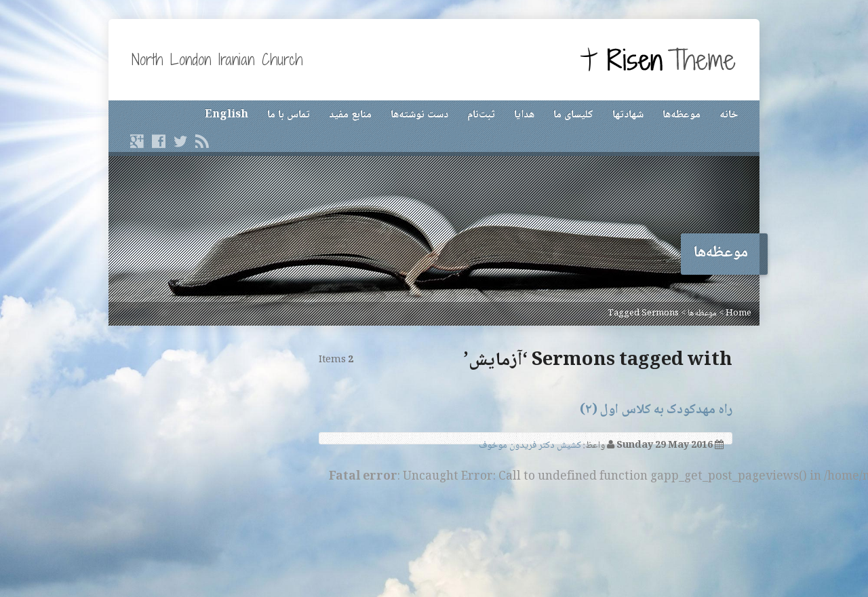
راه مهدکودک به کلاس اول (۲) (656, 410)
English (226, 115)
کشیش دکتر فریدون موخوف (530, 446)
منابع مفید (350, 115)
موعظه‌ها (682, 115)
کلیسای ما (573, 115)
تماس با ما (289, 115)
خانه (729, 115)
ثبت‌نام (481, 115)
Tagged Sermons (643, 313)
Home (738, 313)
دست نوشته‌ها (419, 115)
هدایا (524, 115)
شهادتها (628, 115)
